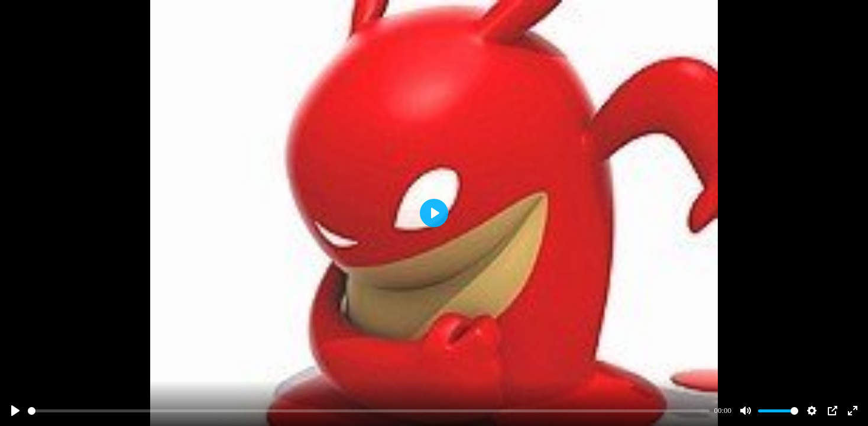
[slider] (369, 411)
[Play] (15, 411)
